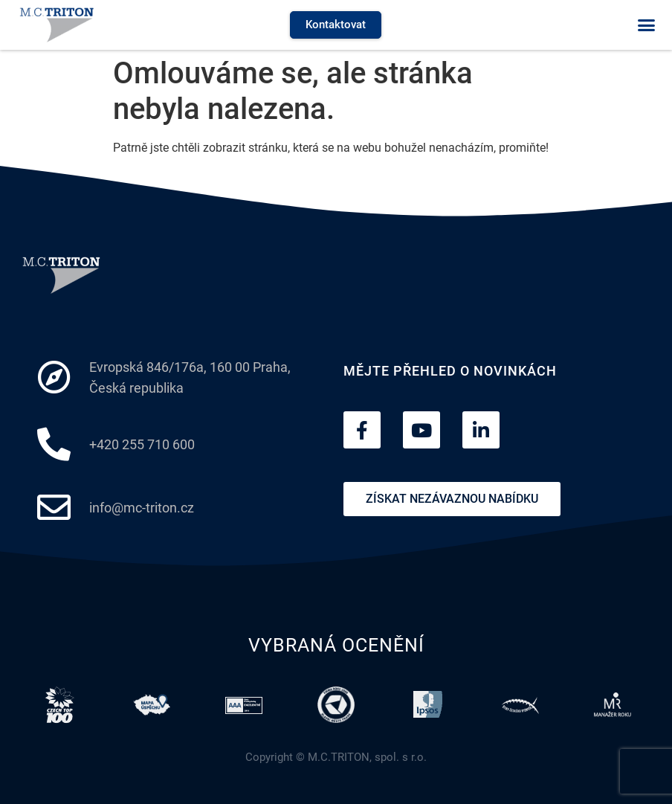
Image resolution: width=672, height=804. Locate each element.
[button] (646, 25)
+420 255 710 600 (142, 444)
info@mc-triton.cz (142, 508)
